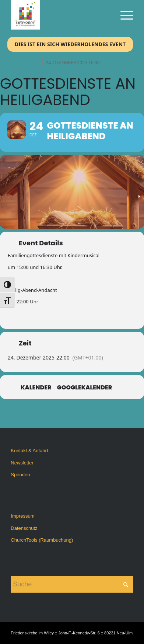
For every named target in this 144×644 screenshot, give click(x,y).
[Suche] (72, 584)
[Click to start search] (126, 584)
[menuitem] (123, 15)
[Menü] (123, 15)
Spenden (20, 475)
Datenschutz (24, 528)
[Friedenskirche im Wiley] (60, 15)
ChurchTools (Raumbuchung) (42, 540)
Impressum (22, 516)
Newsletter (22, 463)
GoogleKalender (85, 388)
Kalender (36, 388)
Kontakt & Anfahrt (29, 451)
